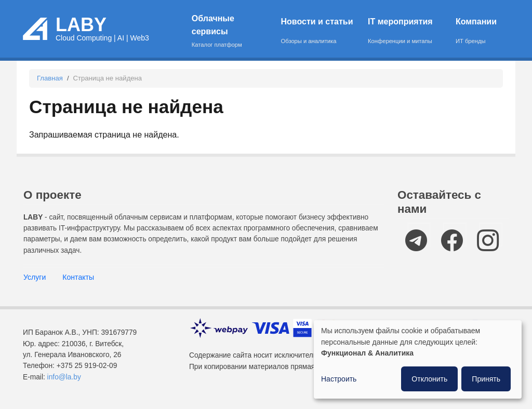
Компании (476, 32)
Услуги (35, 277)
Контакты (78, 277)
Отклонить (429, 379)
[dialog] (418, 359)
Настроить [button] (339, 379)
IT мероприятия (405, 32)
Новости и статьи (318, 32)
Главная (50, 78)
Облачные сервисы (230, 32)
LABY (81, 25)
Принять (486, 379)
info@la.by (64, 377)
